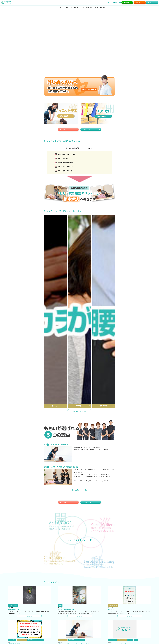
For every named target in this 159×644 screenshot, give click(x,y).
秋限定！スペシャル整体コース (67, 594)
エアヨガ (130, 624)
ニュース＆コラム (100, 7)
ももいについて (68, 7)
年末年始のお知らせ (13, 594)
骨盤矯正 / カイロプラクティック (35, 624)
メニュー (77, 7)
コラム (60, 589)
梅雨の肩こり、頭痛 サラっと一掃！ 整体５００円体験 (74, 628)
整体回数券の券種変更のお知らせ (17, 628)
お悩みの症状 (89, 7)
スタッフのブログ (113, 589)
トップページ (58, 7)
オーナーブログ (12, 624)
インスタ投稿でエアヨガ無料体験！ (118, 628)
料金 (82, 7)
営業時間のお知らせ (13, 589)
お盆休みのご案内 (113, 594)
